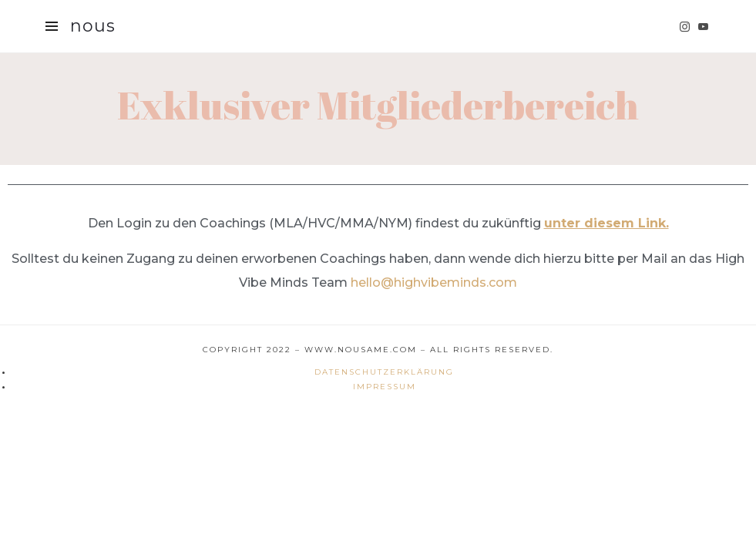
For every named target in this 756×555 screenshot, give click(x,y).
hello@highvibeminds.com (434, 283)
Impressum (385, 387)
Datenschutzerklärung (384, 372)
